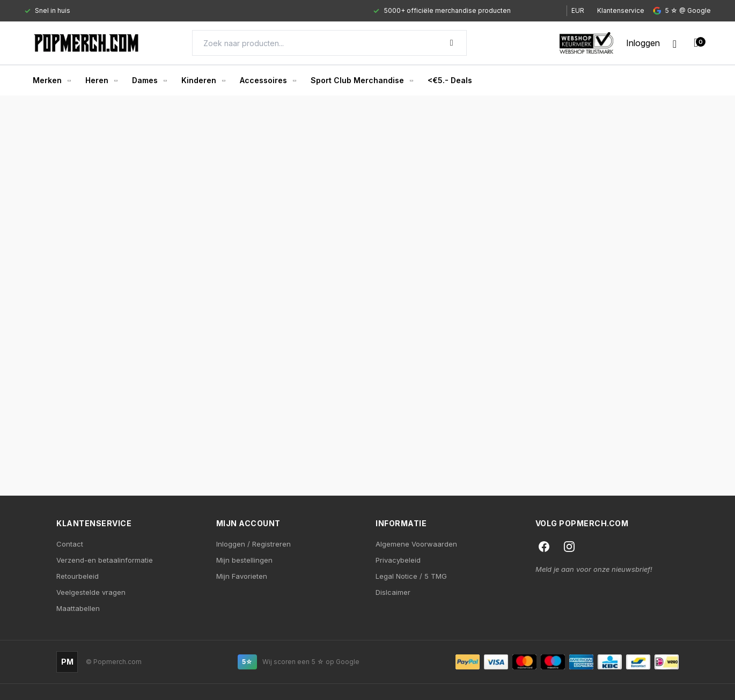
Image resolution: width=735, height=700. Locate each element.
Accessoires (268, 80)
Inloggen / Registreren (253, 544)
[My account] (643, 43)
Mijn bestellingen (244, 560)
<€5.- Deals (450, 80)
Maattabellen (78, 608)
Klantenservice (621, 10)
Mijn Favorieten (242, 576)
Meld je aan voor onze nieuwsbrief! (594, 569)
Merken (52, 80)
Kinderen (203, 80)
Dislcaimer (393, 592)
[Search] (329, 43)
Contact (70, 544)
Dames (149, 80)
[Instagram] (569, 547)
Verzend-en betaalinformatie (105, 560)
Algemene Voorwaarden (416, 544)
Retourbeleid (78, 576)
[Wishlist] (675, 43)
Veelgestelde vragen (91, 592)
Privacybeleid (398, 560)
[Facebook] (544, 547)
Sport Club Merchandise (362, 80)
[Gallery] (286, 11)
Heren (101, 80)
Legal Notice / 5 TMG (411, 576)
